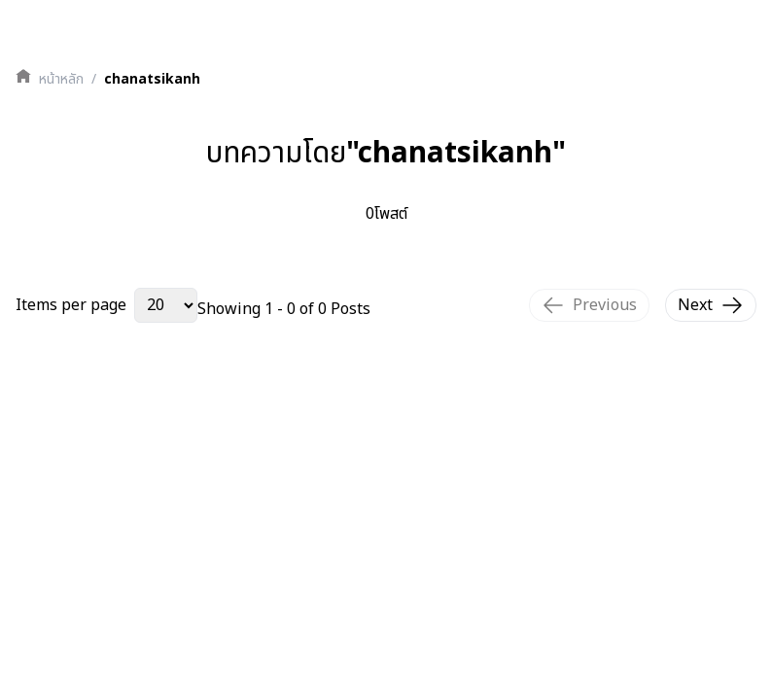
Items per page (71, 305)
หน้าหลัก (61, 80)
